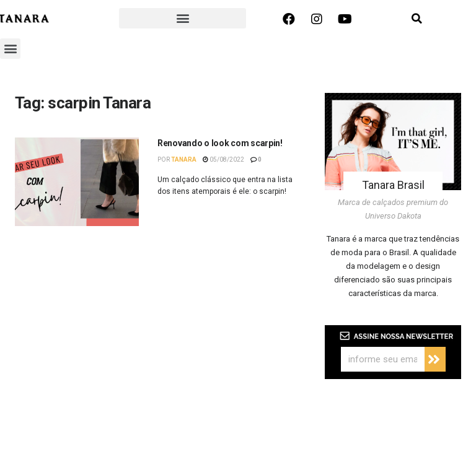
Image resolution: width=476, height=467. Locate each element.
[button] (183, 18)
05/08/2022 (223, 159)
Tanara (184, 159)
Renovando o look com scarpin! (220, 143)
